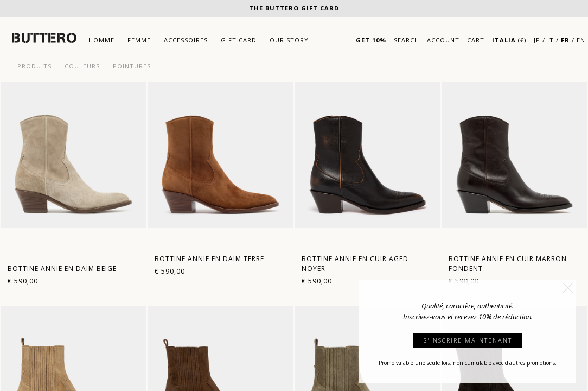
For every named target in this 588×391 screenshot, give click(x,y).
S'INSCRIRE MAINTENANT (468, 340)
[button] (568, 288)
